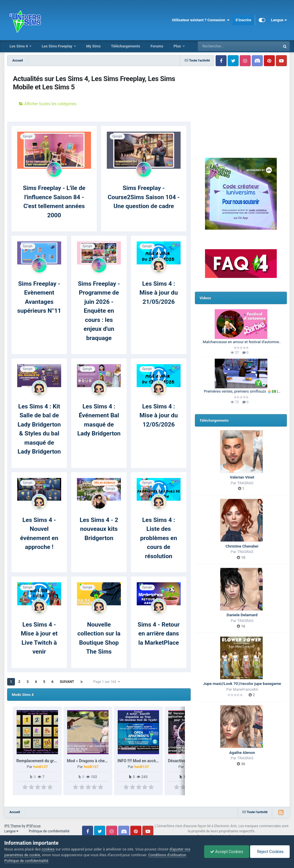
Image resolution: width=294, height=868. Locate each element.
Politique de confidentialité (49, 831)
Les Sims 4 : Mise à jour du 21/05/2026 (159, 293)
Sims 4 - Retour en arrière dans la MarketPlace (158, 634)
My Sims (93, 46)
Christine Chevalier (242, 546)
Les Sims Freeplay (57, 46)
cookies (48, 849)
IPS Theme (13, 826)
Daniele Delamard (242, 615)
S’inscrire (243, 20)
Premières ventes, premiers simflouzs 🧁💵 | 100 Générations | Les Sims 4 (241, 392)
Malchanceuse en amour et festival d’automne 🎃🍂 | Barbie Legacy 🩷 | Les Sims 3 (241, 342)
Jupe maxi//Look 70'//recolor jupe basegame (242, 683)
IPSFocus (33, 826)
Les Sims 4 (19, 46)
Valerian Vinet (242, 477)
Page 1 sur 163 (107, 682)
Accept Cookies (227, 852)
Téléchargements (125, 46)
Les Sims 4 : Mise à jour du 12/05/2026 (159, 415)
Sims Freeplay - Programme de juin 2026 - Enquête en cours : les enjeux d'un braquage (99, 311)
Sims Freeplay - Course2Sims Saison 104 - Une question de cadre (144, 197)
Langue (279, 20)
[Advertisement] (241, 105)
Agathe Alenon (242, 752)
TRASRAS (245, 483)
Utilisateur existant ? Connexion (201, 20)
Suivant (67, 682)
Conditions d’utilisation (167, 855)
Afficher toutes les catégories (48, 104)
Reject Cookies (270, 852)
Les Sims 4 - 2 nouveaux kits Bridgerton (99, 529)
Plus (178, 46)
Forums (157, 46)
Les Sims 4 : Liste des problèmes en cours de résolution (158, 538)
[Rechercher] (223, 46)
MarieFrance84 (245, 689)
